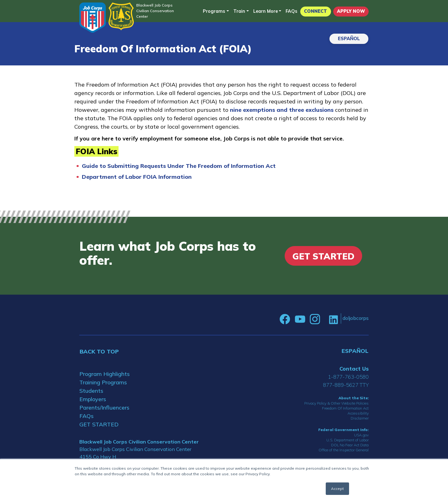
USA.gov (361, 435)
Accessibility (358, 413)
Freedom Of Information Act (345, 408)
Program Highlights (105, 374)
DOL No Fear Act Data (350, 445)
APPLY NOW (351, 11)
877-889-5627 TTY (346, 385)
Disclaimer (360, 418)
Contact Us (354, 369)
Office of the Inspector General (344, 450)
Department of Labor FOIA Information (137, 177)
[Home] (93, 18)
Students (91, 391)
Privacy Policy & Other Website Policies (336, 403)
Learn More (266, 11)
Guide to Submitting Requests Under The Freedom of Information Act (179, 166)
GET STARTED (99, 424)
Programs (214, 11)
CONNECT (315, 11)
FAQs (292, 11)
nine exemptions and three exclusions (282, 110)
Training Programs (103, 382)
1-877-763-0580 (348, 377)
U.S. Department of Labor (348, 440)
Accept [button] (337, 489)
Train (239, 11)
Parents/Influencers (104, 408)
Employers (93, 399)
